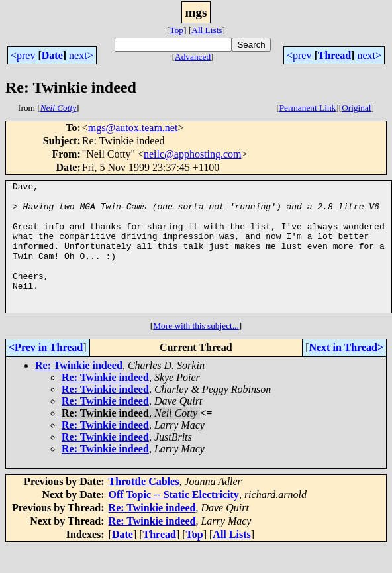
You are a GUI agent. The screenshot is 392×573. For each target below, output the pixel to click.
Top (176, 30)
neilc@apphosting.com (193, 154)
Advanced (193, 57)
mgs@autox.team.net (133, 128)
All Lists (207, 30)
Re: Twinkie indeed (79, 391)
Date (52, 55)
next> (81, 55)
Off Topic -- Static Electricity (174, 520)
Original (356, 108)
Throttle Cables (144, 507)
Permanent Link (308, 108)
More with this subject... (196, 351)
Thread (334, 55)
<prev (23, 55)
